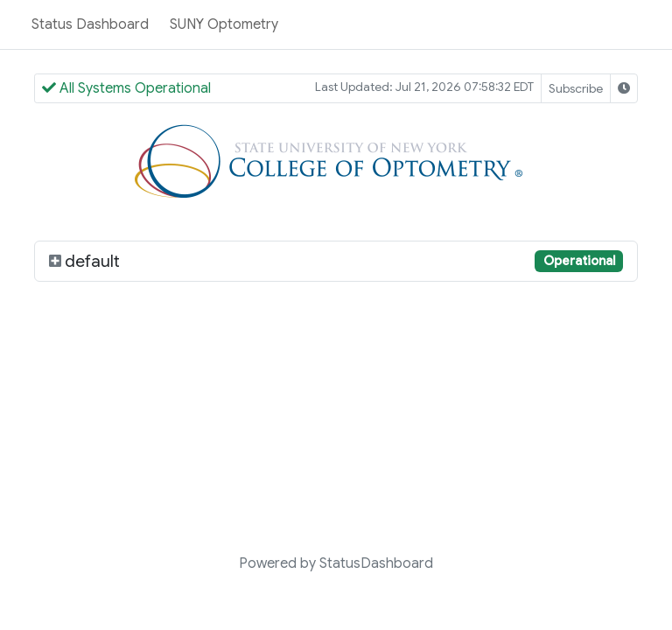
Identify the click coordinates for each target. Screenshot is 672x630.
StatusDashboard (376, 563)
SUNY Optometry (224, 24)
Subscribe (576, 88)
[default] (55, 261)
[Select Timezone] (624, 88)
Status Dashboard (90, 24)
